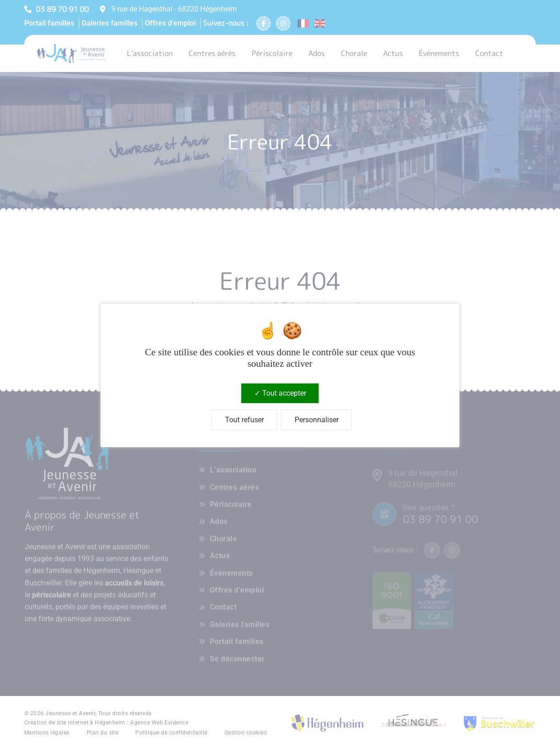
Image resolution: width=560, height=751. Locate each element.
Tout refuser (244, 420)
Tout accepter (280, 393)
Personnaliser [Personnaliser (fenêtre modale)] (317, 420)
